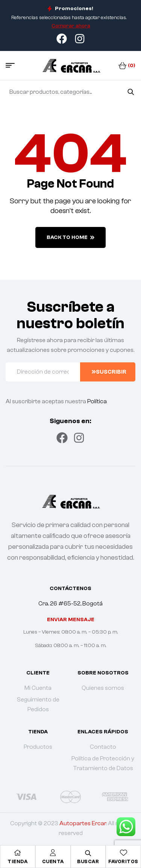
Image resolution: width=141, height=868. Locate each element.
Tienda (17, 861)
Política (97, 401)
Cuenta (53, 861)
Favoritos (123, 861)
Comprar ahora (71, 26)
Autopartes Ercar (83, 823)
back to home (70, 237)
